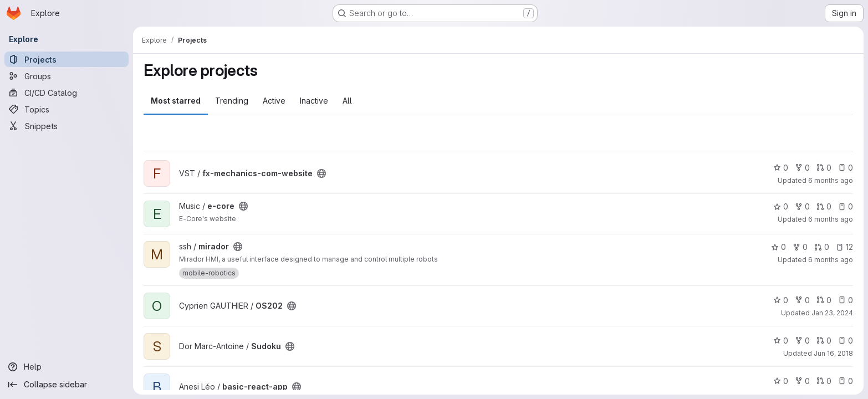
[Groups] (67, 76)
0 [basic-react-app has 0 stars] (781, 381)
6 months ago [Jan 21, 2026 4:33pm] (831, 219)
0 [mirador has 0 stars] (778, 247)
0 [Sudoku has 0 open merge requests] (824, 341)
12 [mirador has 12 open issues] (844, 247)
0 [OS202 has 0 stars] (781, 300)
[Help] (67, 367)
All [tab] (347, 101)
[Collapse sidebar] (67, 385)
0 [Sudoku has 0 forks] (802, 341)
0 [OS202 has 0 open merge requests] (824, 300)
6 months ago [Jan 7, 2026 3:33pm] (831, 260)
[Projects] (67, 59)
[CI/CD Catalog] (67, 93)
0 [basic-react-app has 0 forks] (802, 381)
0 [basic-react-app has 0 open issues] (846, 381)
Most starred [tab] (176, 101)
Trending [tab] (232, 101)
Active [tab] (274, 101)
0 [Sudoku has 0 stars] (781, 341)
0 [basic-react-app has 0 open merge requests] (824, 381)
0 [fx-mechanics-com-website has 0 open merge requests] (824, 168)
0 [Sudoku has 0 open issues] (846, 341)
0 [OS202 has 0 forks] (802, 300)
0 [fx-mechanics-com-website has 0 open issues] (846, 168)
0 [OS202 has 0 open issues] (846, 300)
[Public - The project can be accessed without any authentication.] (321, 173)
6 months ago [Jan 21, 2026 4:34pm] (831, 180)
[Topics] (67, 109)
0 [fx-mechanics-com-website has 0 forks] (802, 168)
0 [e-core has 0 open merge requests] (824, 206)
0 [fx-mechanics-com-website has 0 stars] (781, 168)
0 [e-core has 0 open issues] (846, 206)
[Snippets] (67, 126)
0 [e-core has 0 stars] (781, 206)
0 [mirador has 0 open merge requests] (822, 247)
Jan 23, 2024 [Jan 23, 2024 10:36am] (832, 313)
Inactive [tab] (314, 101)
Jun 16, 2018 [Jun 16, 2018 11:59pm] (833, 353)
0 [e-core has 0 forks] (802, 206)
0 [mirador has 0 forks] (800, 247)
